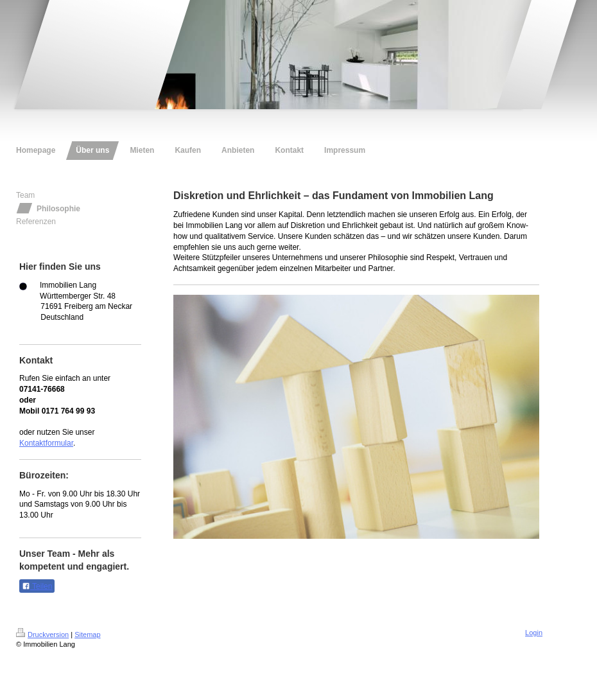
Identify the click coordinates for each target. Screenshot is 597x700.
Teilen (37, 586)
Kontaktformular (46, 443)
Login (534, 633)
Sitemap (87, 634)
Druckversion (42, 634)
